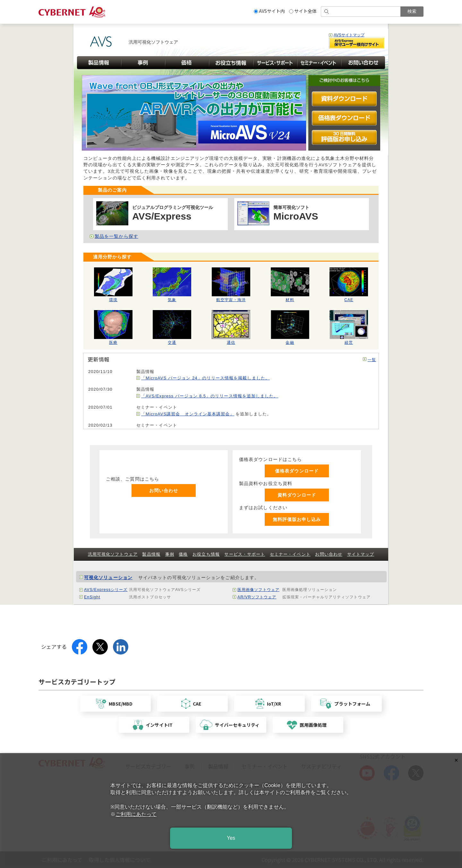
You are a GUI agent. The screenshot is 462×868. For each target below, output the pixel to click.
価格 (183, 554)
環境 (113, 298)
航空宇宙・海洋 (231, 298)
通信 (231, 341)
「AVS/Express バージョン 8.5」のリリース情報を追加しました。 (210, 396)
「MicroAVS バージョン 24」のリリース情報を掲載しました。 (205, 378)
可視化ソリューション (108, 578)
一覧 (372, 360)
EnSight (92, 597)
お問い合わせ (164, 490)
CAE (349, 298)
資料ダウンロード (297, 495)
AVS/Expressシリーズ (106, 590)
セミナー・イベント (290, 554)
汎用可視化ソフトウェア (113, 554)
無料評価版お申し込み (297, 519)
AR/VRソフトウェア (257, 597)
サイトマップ (361, 554)
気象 (172, 298)
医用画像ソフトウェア (258, 590)
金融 (290, 341)
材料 (290, 298)
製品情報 (151, 554)
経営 (349, 341)
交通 (172, 341)
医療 (113, 341)
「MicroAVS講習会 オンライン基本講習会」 (188, 414)
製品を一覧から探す (116, 236)
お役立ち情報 (206, 554)
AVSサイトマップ (349, 35)
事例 (170, 554)
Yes (231, 838)
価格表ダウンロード (297, 471)
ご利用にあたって (136, 814)
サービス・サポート (245, 554)
